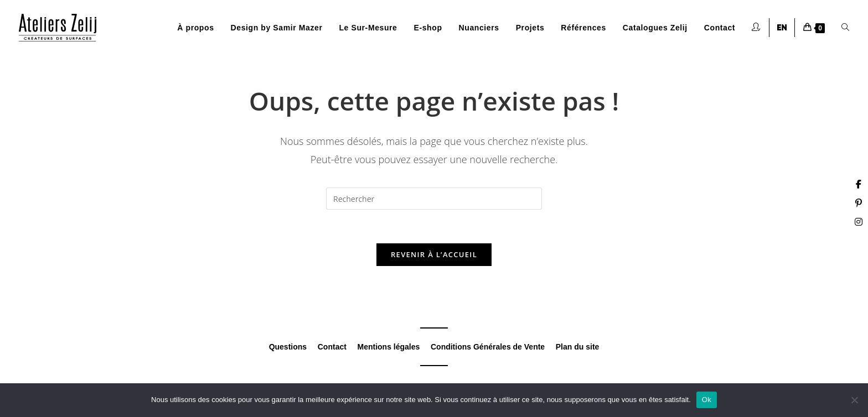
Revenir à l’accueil (434, 254)
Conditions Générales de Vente (488, 347)
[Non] (854, 400)
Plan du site (578, 347)
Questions (288, 347)
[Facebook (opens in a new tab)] (859, 184)
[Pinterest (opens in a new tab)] (859, 203)
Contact (332, 347)
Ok (707, 400)
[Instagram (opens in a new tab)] (859, 222)
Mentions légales (389, 347)
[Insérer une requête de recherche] (434, 199)
